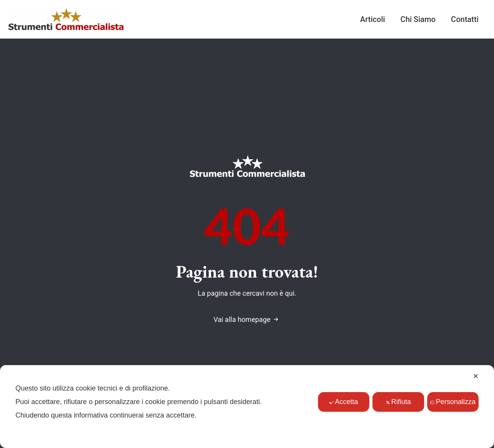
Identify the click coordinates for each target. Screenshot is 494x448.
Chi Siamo (418, 19)
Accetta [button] (344, 402)
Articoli (373, 19)
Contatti (465, 19)
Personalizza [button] (453, 402)
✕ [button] (476, 376)
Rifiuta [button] (398, 402)
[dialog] (247, 407)
